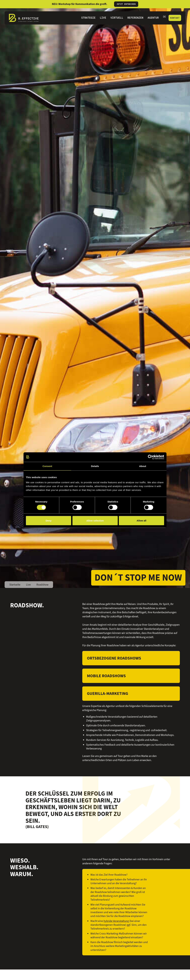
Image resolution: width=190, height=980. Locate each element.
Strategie (88, 18)
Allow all (141, 521)
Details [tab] (95, 466)
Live (103, 18)
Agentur (153, 18)
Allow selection (95, 521)
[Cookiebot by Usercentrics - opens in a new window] (150, 457)
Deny (49, 521)
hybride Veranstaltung (116, 921)
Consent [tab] (47, 466)
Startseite (15, 585)
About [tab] (143, 466)
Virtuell (117, 18)
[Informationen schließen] (179, 4)
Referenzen (135, 18)
